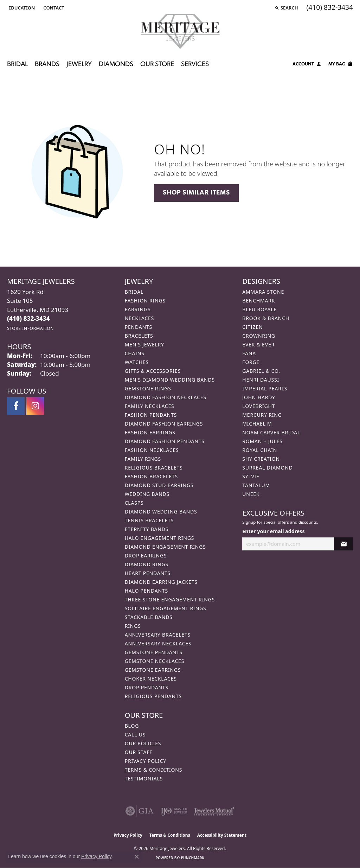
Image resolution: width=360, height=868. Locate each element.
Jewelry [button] (79, 65)
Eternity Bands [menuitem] (147, 529)
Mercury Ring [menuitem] (262, 415)
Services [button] (195, 65)
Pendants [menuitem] (139, 327)
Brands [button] (47, 65)
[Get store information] (30, 328)
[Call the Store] (28, 318)
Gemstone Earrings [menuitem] (153, 670)
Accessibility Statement (222, 835)
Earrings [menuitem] (138, 309)
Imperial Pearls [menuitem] (265, 388)
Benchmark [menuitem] (259, 301)
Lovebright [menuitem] (259, 406)
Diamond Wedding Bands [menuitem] (161, 512)
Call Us (135, 735)
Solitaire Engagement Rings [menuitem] (166, 608)
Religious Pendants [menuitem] (153, 696)
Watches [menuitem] (137, 362)
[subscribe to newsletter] (343, 544)
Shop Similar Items (196, 193)
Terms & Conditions (154, 770)
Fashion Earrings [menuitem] (150, 432)
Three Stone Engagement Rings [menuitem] (170, 599)
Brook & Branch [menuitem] (266, 318)
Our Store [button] (157, 65)
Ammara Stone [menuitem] (263, 292)
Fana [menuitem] (249, 353)
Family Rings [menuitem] (143, 459)
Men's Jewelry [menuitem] (144, 344)
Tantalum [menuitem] (256, 485)
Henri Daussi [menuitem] (261, 380)
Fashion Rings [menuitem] (145, 301)
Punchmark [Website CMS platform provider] (193, 858)
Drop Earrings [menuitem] (146, 556)
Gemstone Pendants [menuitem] (154, 652)
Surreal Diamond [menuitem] (267, 468)
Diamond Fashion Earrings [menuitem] (164, 424)
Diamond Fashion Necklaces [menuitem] (166, 397)
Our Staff (139, 752)
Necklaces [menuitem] (139, 318)
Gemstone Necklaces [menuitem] (155, 661)
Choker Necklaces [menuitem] (151, 679)
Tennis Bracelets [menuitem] (149, 520)
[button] (21, 8)
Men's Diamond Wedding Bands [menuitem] (170, 380)
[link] (53, 8)
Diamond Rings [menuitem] (147, 564)
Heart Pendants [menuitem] (148, 573)
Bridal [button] (17, 65)
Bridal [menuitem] (134, 292)
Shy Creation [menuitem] (261, 459)
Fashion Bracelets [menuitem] (151, 476)
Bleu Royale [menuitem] (259, 309)
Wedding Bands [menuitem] (147, 494)
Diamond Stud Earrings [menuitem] (159, 485)
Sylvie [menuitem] (251, 476)
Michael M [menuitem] (257, 424)
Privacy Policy (146, 761)
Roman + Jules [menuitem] (262, 441)
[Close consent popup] (137, 857)
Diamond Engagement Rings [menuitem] (165, 547)
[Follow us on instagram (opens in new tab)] (35, 406)
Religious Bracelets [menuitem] (154, 468)
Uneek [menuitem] (251, 494)
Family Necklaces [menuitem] (150, 406)
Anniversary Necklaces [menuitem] (158, 643)
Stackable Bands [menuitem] (149, 617)
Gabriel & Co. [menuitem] (261, 371)
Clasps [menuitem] (134, 503)
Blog (132, 726)
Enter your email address (273, 531)
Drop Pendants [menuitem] (147, 687)
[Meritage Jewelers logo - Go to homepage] (180, 31)
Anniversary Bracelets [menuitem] (158, 635)
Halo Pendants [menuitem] (146, 591)
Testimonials (144, 778)
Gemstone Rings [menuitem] (148, 388)
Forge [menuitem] (251, 362)
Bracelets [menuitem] (139, 336)
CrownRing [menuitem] (259, 336)
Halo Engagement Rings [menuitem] (160, 538)
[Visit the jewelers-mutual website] (214, 811)
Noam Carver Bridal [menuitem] (271, 432)
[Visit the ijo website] (174, 811)
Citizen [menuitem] (252, 327)
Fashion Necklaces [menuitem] (152, 450)
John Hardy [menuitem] (259, 397)
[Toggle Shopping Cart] (341, 65)
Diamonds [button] (116, 65)
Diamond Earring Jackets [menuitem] (161, 582)
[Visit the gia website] (140, 811)
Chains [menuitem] (135, 353)
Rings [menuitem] (133, 626)
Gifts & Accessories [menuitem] (153, 371)
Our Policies (143, 743)
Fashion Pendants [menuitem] (151, 415)
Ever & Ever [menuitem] (258, 344)
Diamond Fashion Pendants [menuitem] (165, 441)
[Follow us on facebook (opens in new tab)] (16, 406)
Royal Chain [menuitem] (260, 450)
